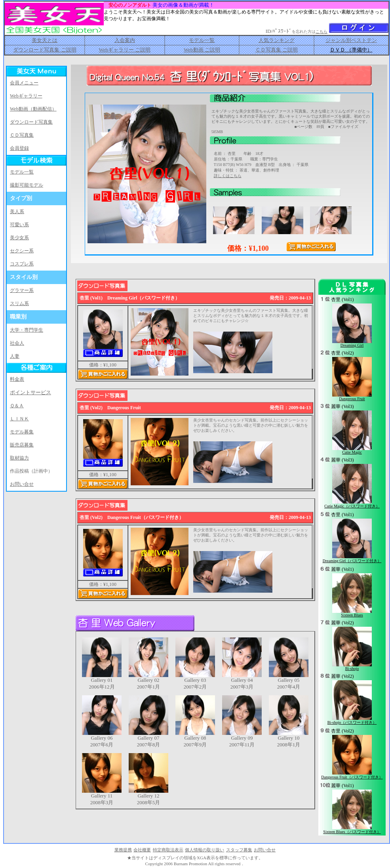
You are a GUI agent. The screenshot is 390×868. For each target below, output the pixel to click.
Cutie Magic (352, 452)
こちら (322, 31)
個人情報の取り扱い (205, 850)
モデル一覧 (202, 40)
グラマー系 (22, 290)
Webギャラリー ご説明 (125, 50)
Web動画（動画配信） (33, 109)
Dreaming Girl (352, 345)
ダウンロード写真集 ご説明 (45, 50)
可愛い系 (19, 225)
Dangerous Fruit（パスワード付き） (352, 777)
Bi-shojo (352, 669)
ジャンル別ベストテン (351, 40)
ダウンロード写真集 (31, 122)
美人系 (17, 212)
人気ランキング (277, 40)
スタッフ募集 (239, 850)
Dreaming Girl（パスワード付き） (352, 561)
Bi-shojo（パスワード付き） (352, 722)
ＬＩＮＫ (19, 419)
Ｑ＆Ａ (17, 406)
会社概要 (142, 850)
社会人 (17, 343)
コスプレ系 (22, 264)
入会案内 (125, 40)
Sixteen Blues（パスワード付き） (352, 832)
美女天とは (45, 40)
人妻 (15, 356)
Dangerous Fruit (352, 399)
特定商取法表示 (168, 850)
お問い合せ (22, 484)
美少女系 (19, 238)
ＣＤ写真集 (22, 135)
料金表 (17, 379)
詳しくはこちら (228, 176)
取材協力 (19, 458)
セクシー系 (22, 251)
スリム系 (19, 303)
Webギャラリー (26, 96)
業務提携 (123, 850)
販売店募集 (22, 445)
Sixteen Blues (352, 615)
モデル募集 (22, 432)
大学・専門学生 (27, 330)
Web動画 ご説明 (202, 50)
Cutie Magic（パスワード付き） (352, 506)
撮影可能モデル (27, 185)
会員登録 (19, 148)
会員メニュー (24, 83)
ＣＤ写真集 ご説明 (277, 50)
